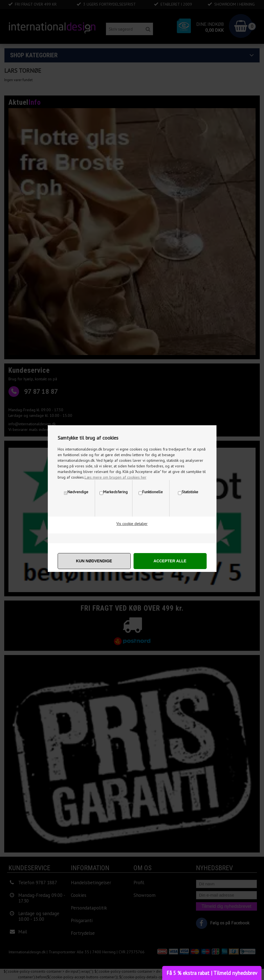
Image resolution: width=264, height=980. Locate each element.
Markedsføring (115, 492)
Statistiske (190, 492)
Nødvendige (78, 492)
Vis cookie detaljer (132, 524)
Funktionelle (153, 492)
